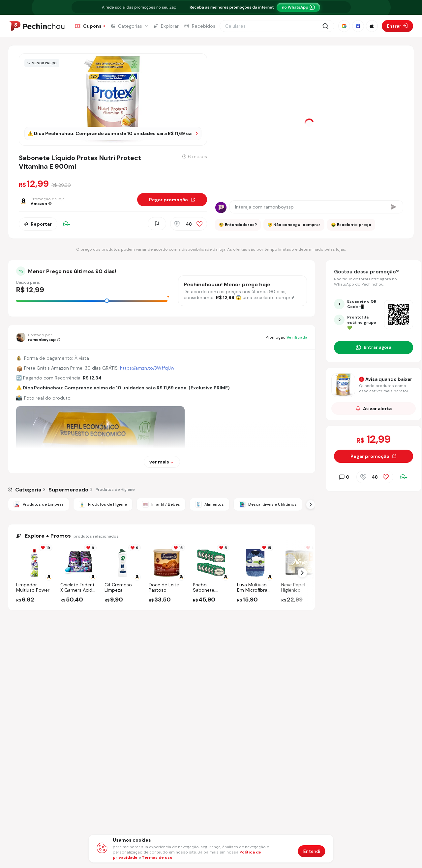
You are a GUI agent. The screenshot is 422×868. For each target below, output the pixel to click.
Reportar (38, 224)
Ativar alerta (374, 408)
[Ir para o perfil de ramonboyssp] (38, 337)
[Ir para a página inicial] (37, 26)
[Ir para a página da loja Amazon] (45, 201)
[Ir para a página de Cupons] (90, 26)
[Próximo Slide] (311, 504)
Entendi (312, 851)
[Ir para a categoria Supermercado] (68, 490)
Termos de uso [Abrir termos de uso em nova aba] (157, 857)
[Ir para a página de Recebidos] (200, 26)
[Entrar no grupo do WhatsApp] (374, 348)
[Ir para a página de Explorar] (166, 26)
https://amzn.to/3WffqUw (147, 368)
